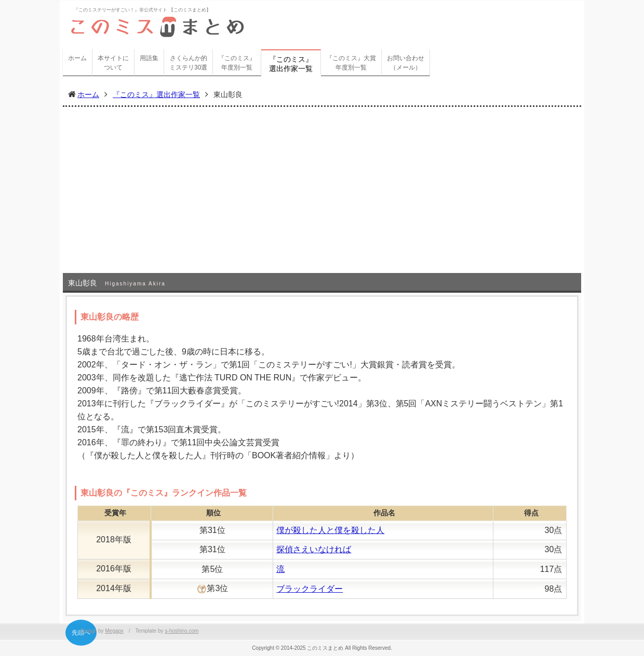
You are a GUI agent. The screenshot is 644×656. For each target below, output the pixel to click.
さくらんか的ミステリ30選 (188, 63)
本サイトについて (113, 63)
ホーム (77, 58)
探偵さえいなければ (314, 549)
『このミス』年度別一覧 (237, 63)
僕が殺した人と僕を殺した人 (330, 530)
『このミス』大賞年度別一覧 (351, 63)
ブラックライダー (310, 589)
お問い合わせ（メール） (406, 63)
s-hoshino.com (182, 631)
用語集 (149, 58)
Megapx (114, 631)
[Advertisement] (322, 195)
